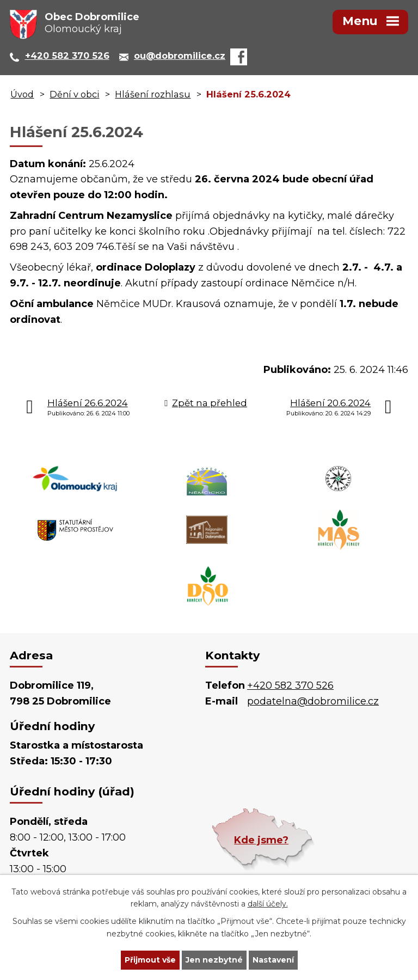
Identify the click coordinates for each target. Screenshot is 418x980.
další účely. (268, 904)
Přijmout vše (150, 960)
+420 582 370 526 (290, 685)
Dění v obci (74, 94)
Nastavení (273, 960)
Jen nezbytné (214, 960)
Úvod (22, 94)
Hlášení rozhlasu (153, 94)
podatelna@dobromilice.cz (313, 701)
